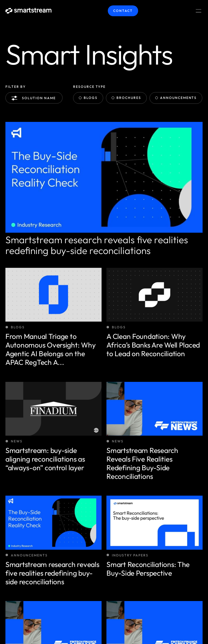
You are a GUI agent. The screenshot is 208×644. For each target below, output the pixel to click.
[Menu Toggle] (199, 11)
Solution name (35, 98)
